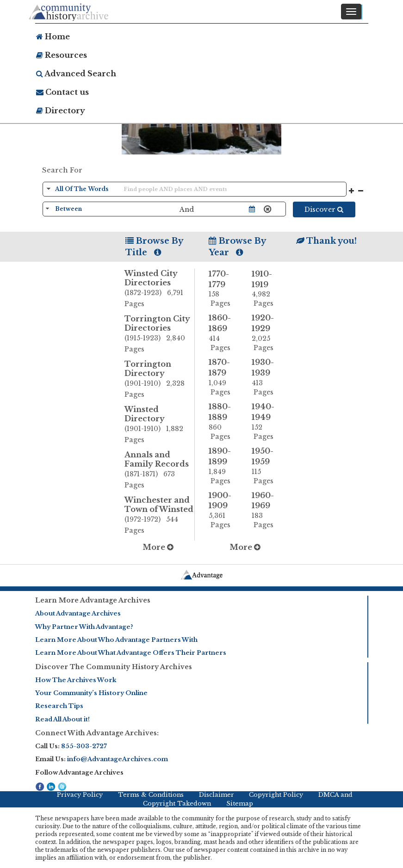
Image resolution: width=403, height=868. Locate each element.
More (158, 547)
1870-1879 (223, 377)
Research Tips (59, 706)
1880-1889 (223, 422)
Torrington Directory (159, 380)
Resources (62, 55)
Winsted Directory (159, 425)
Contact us (62, 92)
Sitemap (240, 803)
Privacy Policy (80, 795)
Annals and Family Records (159, 470)
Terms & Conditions (151, 795)
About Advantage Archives (78, 613)
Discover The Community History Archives (114, 667)
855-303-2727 (84, 746)
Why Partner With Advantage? (84, 627)
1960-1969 (267, 510)
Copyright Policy (276, 795)
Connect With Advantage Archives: (97, 733)
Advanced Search (76, 74)
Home (53, 37)
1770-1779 (223, 289)
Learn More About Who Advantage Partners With (116, 640)
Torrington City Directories (159, 334)
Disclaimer (217, 795)
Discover (324, 209)
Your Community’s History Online (91, 693)
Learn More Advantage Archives (93, 600)
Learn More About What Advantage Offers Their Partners (131, 653)
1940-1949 (267, 422)
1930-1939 (267, 377)
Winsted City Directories (159, 289)
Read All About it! (62, 719)
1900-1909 (223, 510)
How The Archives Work (76, 680)
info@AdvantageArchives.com (118, 759)
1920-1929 (267, 333)
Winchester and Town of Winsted (159, 516)
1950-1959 (267, 466)
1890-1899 (223, 466)
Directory (61, 111)
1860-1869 (223, 333)
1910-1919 (267, 289)
